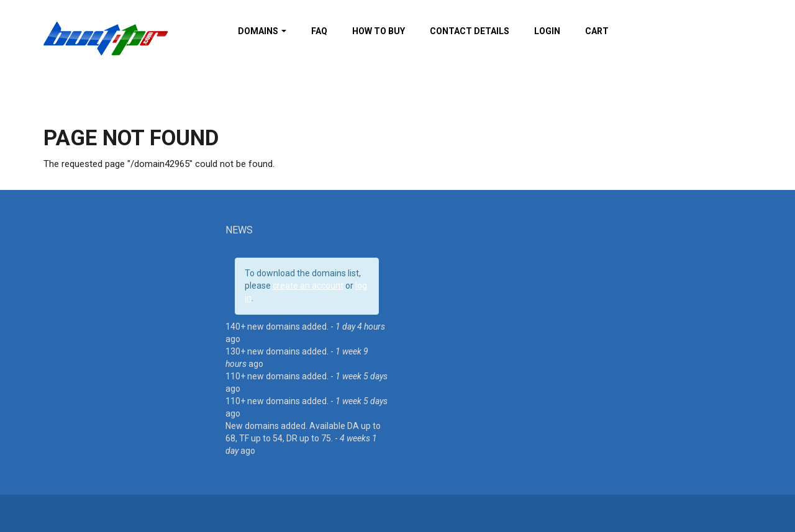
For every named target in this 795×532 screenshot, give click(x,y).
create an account (308, 286)
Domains (262, 31)
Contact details (470, 31)
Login (547, 31)
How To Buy (379, 31)
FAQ (319, 31)
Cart (597, 31)
